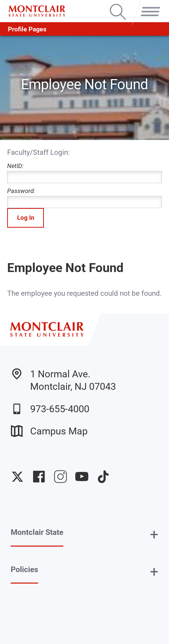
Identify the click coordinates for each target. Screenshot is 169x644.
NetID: (84, 173)
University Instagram (60, 477)
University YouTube (82, 477)
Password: (84, 198)
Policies (24, 570)
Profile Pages (27, 29)
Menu (148, 5)
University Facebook (39, 477)
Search (118, 5)
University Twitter (17, 477)
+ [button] (154, 534)
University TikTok (103, 477)
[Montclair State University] (37, 11)
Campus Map (49, 431)
